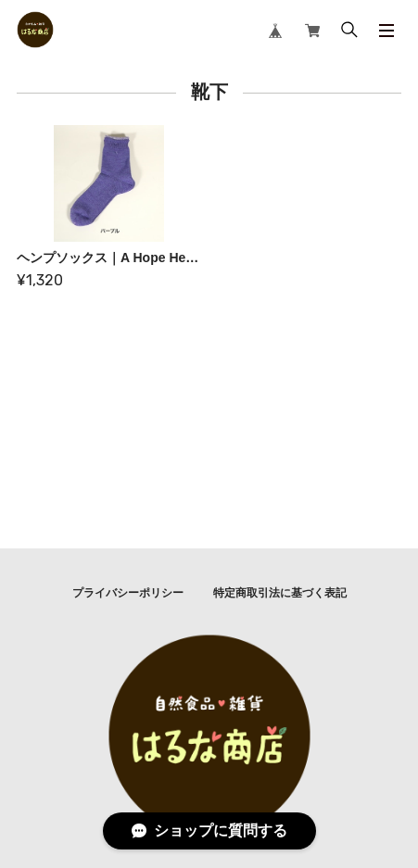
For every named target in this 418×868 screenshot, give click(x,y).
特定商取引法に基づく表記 (280, 593)
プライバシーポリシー (128, 593)
